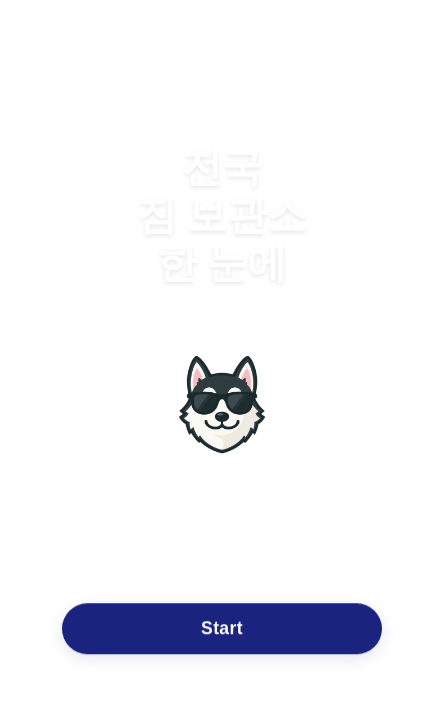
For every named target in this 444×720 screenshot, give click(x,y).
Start (222, 628)
